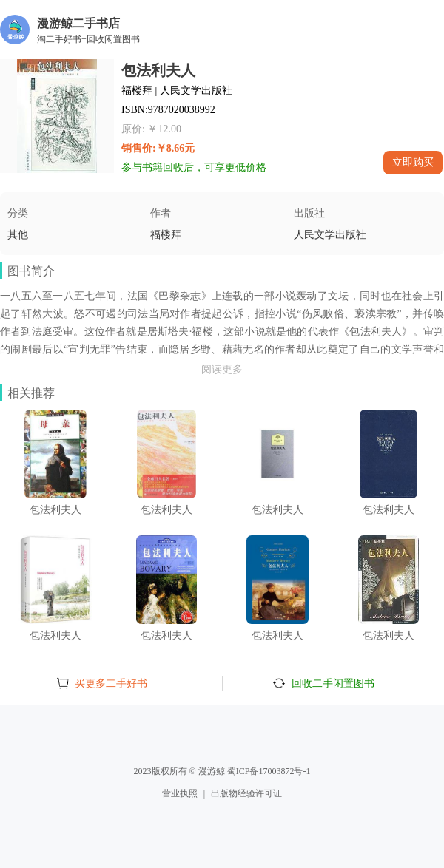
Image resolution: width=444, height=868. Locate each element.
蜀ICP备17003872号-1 (269, 771)
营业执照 (180, 793)
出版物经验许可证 (246, 793)
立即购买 (413, 162)
